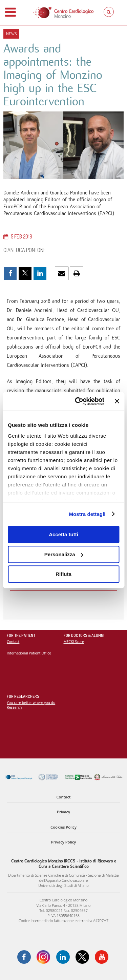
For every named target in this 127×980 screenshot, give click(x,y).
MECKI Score (74, 642)
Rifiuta (63, 574)
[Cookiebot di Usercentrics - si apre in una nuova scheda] (78, 401)
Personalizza (64, 554)
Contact (13, 642)
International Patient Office (29, 653)
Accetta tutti (63, 534)
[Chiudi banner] (117, 401)
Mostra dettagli (87, 514)
